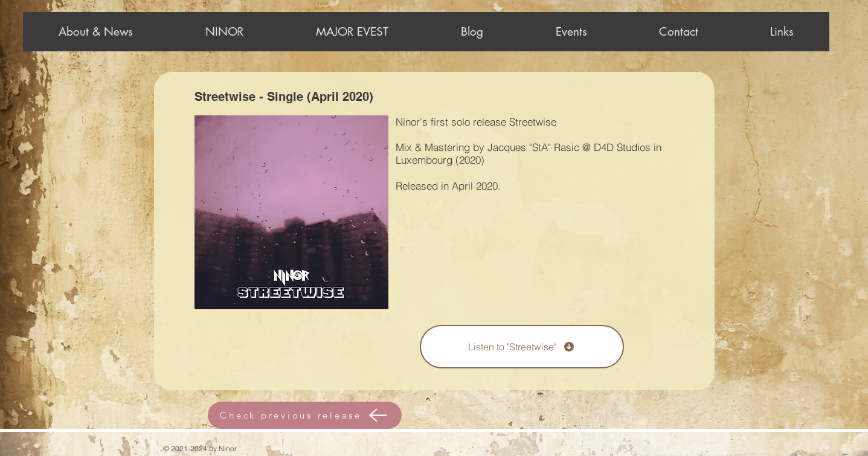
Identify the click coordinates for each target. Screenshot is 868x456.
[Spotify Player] (270, 350)
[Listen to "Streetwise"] (522, 347)
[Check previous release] (305, 415)
